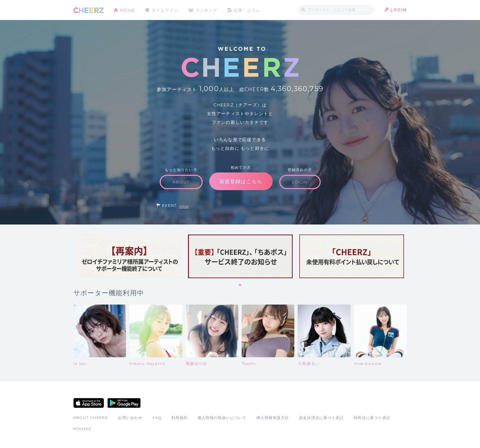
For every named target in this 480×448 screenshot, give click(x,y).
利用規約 (179, 418)
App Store (89, 403)
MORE (184, 206)
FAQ (157, 418)
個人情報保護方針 (273, 418)
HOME (128, 10)
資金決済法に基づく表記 (321, 418)
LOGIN (398, 10)
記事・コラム (247, 10)
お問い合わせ (130, 418)
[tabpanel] (129, 256)
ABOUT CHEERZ (91, 418)
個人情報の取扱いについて (222, 418)
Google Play (124, 403)
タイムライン (165, 10)
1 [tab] (240, 285)
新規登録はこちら (241, 181)
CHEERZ (88, 10)
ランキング (207, 10)
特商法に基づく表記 (372, 418)
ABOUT (181, 182)
